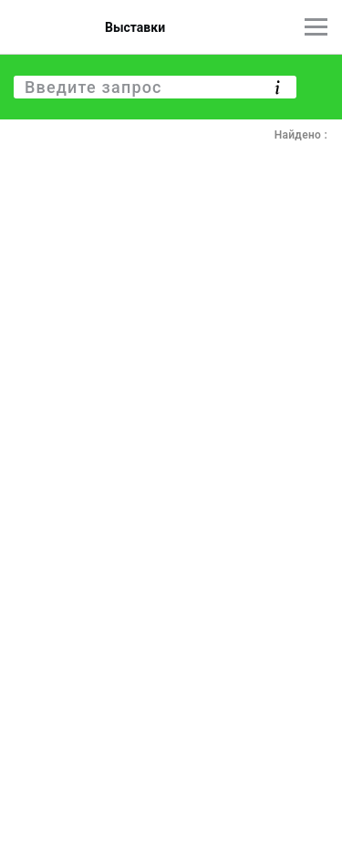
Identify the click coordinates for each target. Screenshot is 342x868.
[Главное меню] (316, 27)
